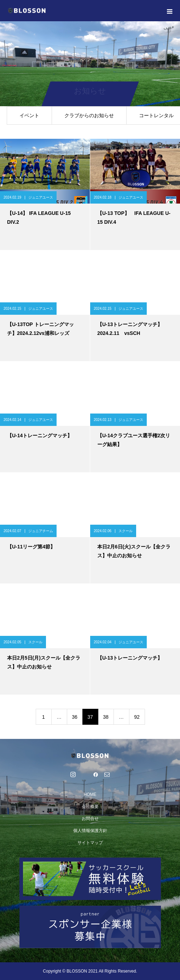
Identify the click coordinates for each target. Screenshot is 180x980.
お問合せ (90, 819)
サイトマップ (90, 843)
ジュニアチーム (41, 531)
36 (75, 717)
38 (106, 717)
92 (137, 717)
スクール (126, 531)
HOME (90, 794)
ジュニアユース (41, 197)
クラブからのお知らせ (89, 115)
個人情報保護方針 (90, 831)
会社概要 (90, 807)
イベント (29, 115)
